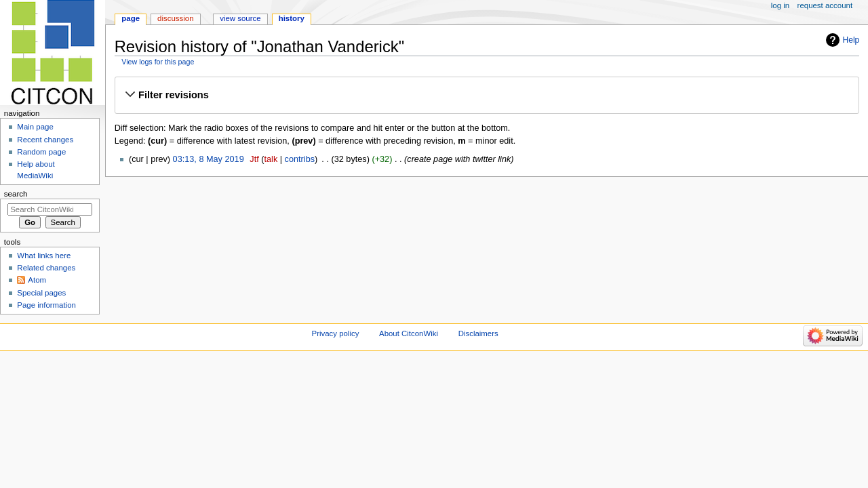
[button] (487, 95)
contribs (300, 159)
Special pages (41, 293)
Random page (41, 152)
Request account (825, 5)
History (292, 18)
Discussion (175, 18)
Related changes (46, 268)
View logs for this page (158, 62)
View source (240, 18)
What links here (44, 256)
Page (131, 18)
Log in (780, 5)
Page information (46, 305)
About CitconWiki (409, 333)
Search (16, 194)
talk (271, 159)
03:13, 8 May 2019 (209, 159)
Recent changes (45, 140)
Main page (35, 127)
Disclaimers (478, 333)
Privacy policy (336, 333)
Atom (37, 280)
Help (851, 40)
